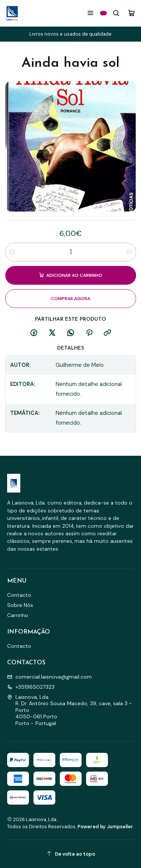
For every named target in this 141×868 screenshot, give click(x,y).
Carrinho (18, 615)
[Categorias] (103, 13)
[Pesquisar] (116, 13)
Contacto (19, 595)
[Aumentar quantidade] (129, 252)
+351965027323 (31, 687)
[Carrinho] (131, 13)
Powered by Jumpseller (105, 827)
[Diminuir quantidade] (12, 252)
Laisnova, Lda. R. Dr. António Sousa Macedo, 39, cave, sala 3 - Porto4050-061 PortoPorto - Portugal (70, 710)
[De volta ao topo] (71, 854)
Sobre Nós (20, 605)
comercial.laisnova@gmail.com (49, 677)
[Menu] (90, 13)
